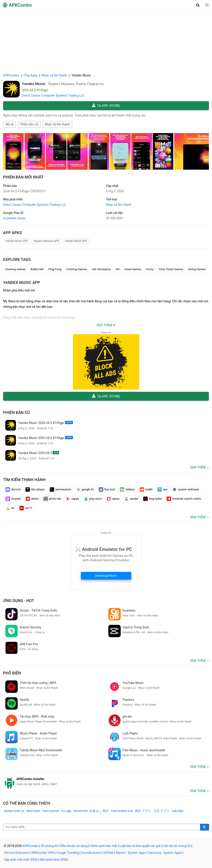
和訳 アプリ (143, 811)
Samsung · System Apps (165, 853)
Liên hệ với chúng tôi (177, 846)
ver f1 (26, 508)
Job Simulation (101, 269)
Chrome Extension (17, 853)
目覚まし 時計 (99, 811)
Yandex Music (34, 84)
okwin (32, 499)
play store (93, 499)
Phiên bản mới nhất (23, 177)
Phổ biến (12, 673)
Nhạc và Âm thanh (57, 124)
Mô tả (10, 124)
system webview (186, 489)
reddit (146, 489)
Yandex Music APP (22, 283)
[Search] (205, 827)
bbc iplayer (35, 489)
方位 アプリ (161, 811)
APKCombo (11, 75)
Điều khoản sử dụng (74, 846)
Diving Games (197, 269)
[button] (198, 5)
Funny (150, 269)
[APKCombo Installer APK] (106, 782)
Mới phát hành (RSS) (54, 860)
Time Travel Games (171, 269)
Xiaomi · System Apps (131, 853)
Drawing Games (16, 269)
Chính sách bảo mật (103, 846)
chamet (13, 499)
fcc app (66, 811)
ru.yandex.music (14, 218)
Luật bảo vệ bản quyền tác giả (140, 846)
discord (13, 489)
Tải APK (106, 106)
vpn (162, 489)
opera (113, 499)
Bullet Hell (37, 269)
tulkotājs (178, 811)
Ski (117, 269)
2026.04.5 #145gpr (25, 191)
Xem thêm (198, 467)
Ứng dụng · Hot (19, 601)
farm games (51, 811)
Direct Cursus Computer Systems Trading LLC (53, 95)
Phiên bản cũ (29, 124)
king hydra (153, 499)
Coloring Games (77, 269)
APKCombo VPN (43, 853)
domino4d (81, 811)
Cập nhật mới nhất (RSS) (21, 860)
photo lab (52, 499)
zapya (72, 499)
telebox (127, 489)
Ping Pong (55, 269)
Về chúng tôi (49, 846)
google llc (85, 489)
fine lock (107, 489)
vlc (10, 508)
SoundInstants (91, 853)
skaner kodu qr (14, 811)
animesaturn (61, 489)
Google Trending (68, 853)
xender (131, 499)
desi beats (33, 811)
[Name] (102, 827)
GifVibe (108, 853)
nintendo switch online (184, 499)
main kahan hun (122, 811)
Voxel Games (133, 269)
